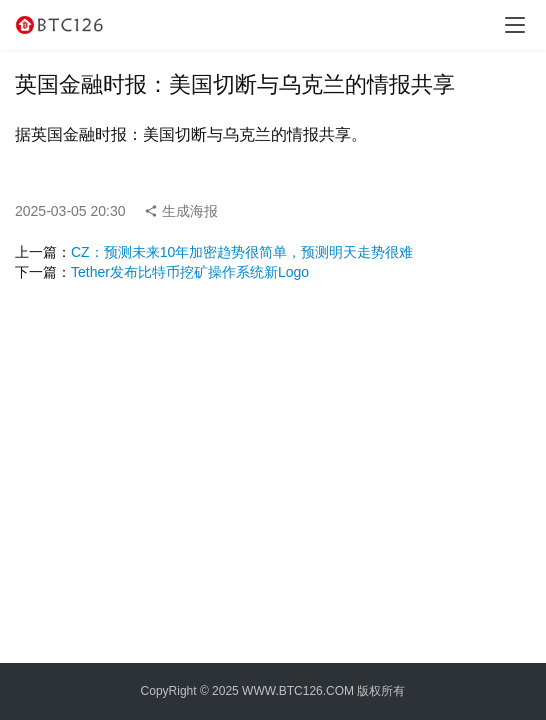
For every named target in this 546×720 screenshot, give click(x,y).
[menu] (515, 25)
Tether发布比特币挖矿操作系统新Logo (190, 272)
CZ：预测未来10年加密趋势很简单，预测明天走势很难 (242, 252)
